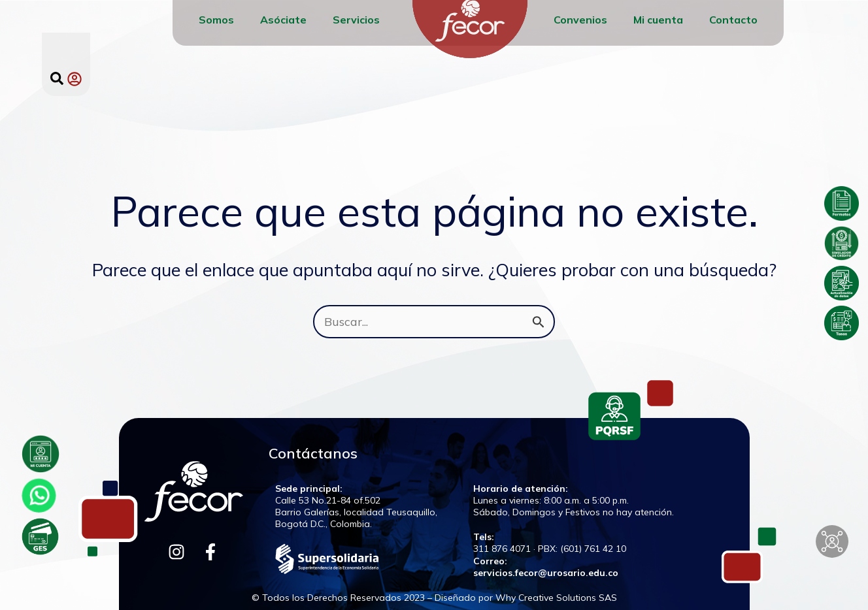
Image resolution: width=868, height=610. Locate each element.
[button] (57, 78)
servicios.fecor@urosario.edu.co (546, 573)
